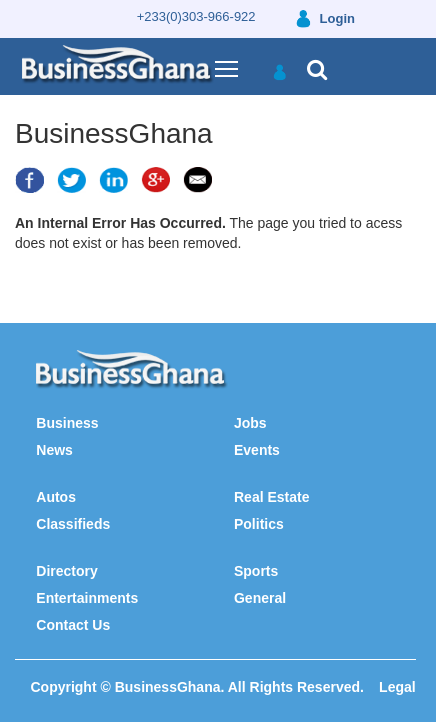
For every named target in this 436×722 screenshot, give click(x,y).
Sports (256, 571)
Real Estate (271, 497)
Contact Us (73, 625)
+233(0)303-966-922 (196, 16)
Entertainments (87, 598)
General (260, 598)
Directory (66, 571)
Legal (397, 687)
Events (257, 450)
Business (67, 423)
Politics (259, 524)
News (54, 450)
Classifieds (73, 524)
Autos (56, 497)
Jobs (250, 423)
